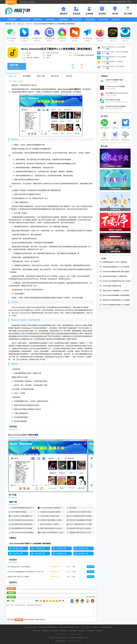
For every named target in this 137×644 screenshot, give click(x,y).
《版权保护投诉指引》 (86, 627)
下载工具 (29, 24)
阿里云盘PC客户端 (50, 34)
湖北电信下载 (18, 548)
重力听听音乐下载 (115, 52)
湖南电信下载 (18, 553)
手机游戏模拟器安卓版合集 (90, 21)
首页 (14, 24)
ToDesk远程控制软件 (87, 34)
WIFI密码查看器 (50, 21)
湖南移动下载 (61, 553)
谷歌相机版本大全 (12, 21)
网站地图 (79, 634)
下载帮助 (72, 634)
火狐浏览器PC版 (100, 34)
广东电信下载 (40, 548)
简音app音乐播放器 (114, 57)
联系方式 (64, 634)
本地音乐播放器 (25, 21)
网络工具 (21, 24)
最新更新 (32, 2)
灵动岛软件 (116, 19)
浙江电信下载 (40, 553)
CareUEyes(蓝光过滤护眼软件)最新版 (125, 34)
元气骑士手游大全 (77, 21)
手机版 (24, 2)
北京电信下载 (83, 548)
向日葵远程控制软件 (75, 34)
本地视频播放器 (63, 21)
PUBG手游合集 (103, 21)
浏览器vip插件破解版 (113, 34)
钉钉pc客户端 (24, 33)
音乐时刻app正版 (113, 66)
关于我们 (58, 634)
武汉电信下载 (83, 553)
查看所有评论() (90, 597)
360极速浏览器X (62, 34)
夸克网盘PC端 (37, 33)
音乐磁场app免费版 (112, 61)
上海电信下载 (61, 548)
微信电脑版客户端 (12, 34)
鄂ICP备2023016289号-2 (74, 641)
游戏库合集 (38, 19)
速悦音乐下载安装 (113, 47)
